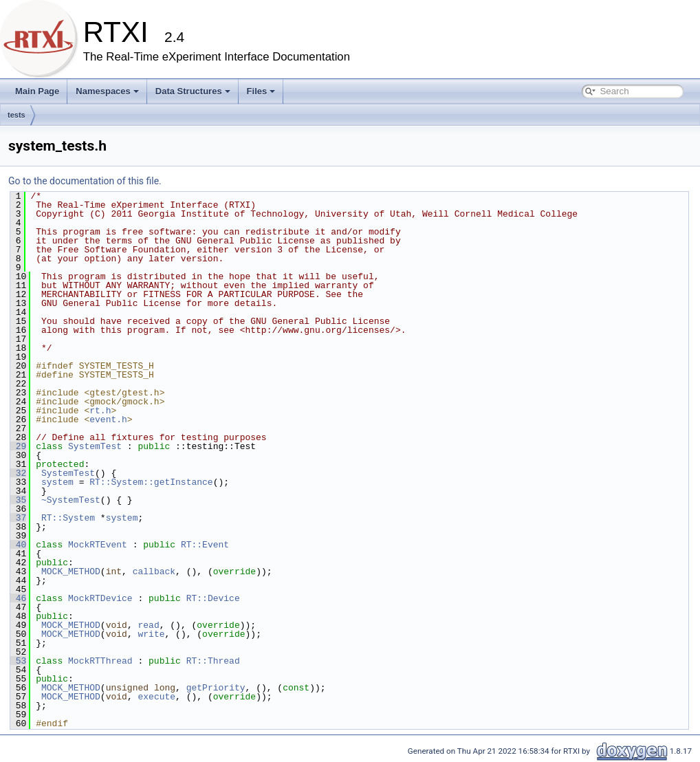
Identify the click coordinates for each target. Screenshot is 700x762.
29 (18, 446)
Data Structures (193, 91)
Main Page (37, 91)
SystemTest (95, 446)
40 (18, 545)
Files (261, 91)
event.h (108, 420)
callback (154, 571)
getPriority (216, 688)
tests (17, 115)
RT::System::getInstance (151, 482)
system (57, 482)
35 (18, 500)
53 (18, 661)
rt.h (100, 411)
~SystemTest (71, 500)
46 (18, 598)
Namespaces (107, 91)
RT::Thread (213, 661)
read (148, 625)
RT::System (68, 518)
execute (156, 697)
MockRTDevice (100, 598)
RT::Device (213, 598)
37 (18, 518)
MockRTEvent (98, 545)
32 (18, 473)
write (151, 634)
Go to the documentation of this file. (85, 181)
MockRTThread (100, 661)
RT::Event (205, 545)
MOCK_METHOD (71, 571)
